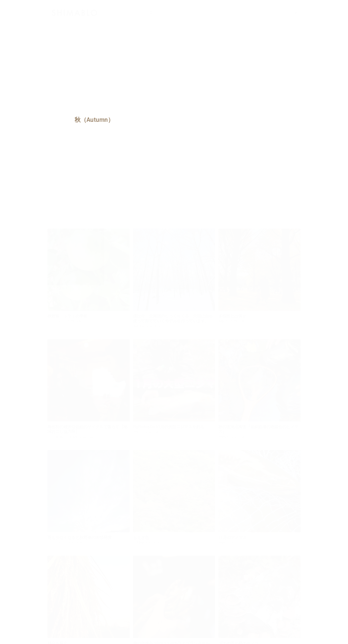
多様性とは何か (232, 316)
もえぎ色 (141, 537)
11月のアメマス (233, 537)
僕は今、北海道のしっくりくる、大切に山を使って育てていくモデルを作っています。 (173, 318)
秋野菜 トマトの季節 (67, 316)
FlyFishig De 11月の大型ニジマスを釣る (169, 427)
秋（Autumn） (94, 120)
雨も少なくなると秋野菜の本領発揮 (79, 537)
